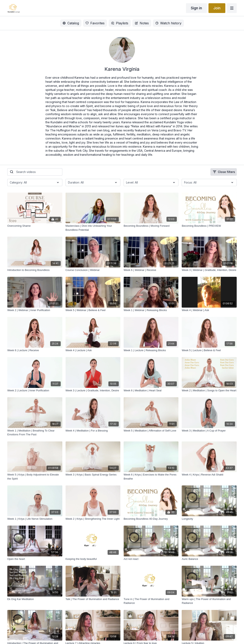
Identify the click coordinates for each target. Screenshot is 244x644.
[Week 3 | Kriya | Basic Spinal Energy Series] (93, 475)
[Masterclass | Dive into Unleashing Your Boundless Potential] (93, 228)
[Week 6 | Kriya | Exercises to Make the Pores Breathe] (151, 477)
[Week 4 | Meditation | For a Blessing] (93, 431)
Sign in (196, 8)
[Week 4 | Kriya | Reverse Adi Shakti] (209, 475)
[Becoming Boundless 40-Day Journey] (151, 519)
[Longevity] (209, 519)
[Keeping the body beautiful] (93, 559)
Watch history (168, 23)
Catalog (71, 23)
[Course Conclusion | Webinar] (93, 270)
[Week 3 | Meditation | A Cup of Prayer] (209, 431)
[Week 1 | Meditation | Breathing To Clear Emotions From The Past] (35, 433)
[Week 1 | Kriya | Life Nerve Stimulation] (35, 519)
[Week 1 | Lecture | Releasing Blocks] (151, 350)
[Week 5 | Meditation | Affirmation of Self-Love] (151, 431)
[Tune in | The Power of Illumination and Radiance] (151, 601)
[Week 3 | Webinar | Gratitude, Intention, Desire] (209, 270)
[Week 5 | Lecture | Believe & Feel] (209, 350)
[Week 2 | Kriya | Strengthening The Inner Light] (93, 519)
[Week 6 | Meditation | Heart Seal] (151, 391)
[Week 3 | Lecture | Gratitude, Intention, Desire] (93, 391)
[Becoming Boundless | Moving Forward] (151, 226)
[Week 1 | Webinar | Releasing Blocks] (151, 310)
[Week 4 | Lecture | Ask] (93, 350)
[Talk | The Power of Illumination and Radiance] (93, 599)
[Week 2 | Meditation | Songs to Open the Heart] (209, 391)
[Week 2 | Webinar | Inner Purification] (35, 310)
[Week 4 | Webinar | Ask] (209, 310)
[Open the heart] (35, 559)
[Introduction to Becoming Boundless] (35, 270)
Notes (142, 23)
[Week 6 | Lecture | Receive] (35, 350)
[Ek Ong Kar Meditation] (35, 599)
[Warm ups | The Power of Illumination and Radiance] (209, 601)
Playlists (120, 23)
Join (217, 8)
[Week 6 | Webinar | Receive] (151, 270)
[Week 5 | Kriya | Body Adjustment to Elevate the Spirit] (35, 477)
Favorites (95, 23)
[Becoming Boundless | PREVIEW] (209, 226)
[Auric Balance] (209, 559)
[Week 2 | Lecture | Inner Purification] (35, 391)
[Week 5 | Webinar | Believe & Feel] (93, 310)
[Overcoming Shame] (35, 226)
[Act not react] (151, 559)
